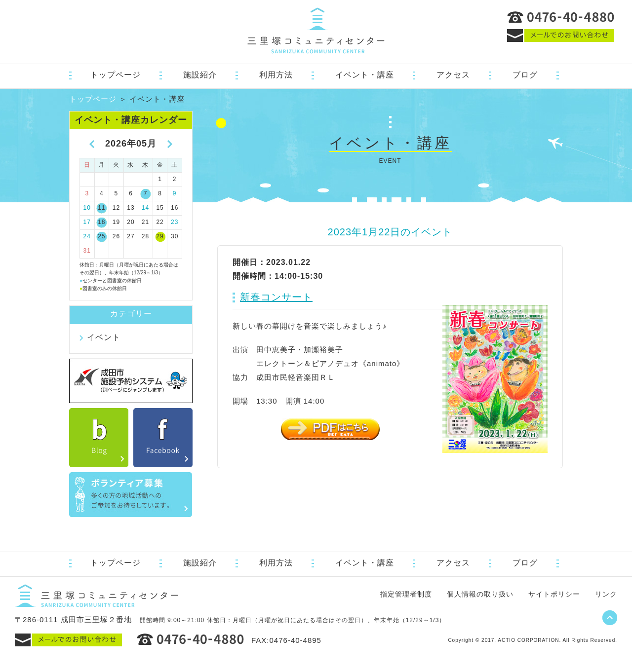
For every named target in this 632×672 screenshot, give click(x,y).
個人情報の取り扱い (480, 594)
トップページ (116, 75)
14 (145, 208)
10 (87, 208)
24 (87, 236)
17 (87, 222)
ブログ (525, 75)
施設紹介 (200, 75)
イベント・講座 (365, 75)
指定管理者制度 (406, 594)
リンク (606, 594)
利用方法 (276, 75)
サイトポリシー (554, 594)
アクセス (453, 75)
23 (175, 222)
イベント (104, 337)
